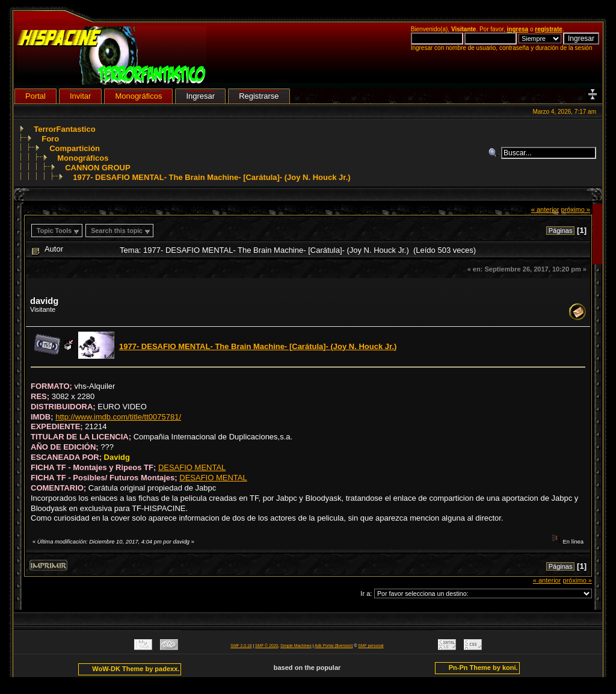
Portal (35, 96)
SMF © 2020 (266, 646)
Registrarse (259, 96)
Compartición (75, 148)
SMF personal (371, 646)
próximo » (575, 209)
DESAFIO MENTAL (192, 467)
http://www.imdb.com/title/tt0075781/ (118, 417)
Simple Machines (296, 646)
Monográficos (83, 158)
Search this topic (117, 231)
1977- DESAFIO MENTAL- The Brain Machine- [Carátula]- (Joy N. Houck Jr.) (211, 177)
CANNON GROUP (97, 168)
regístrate (549, 29)
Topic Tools (54, 231)
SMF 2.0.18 (241, 646)
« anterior (545, 209)
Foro (50, 139)
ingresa (518, 29)
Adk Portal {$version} (334, 646)
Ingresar (200, 96)
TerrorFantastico (64, 129)
